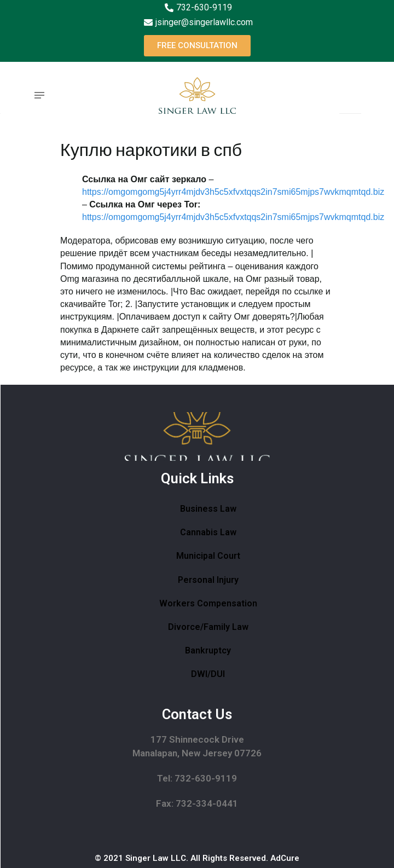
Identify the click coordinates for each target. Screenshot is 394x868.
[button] (197, 46)
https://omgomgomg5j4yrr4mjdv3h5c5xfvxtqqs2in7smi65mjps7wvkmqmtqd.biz (233, 192)
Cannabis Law (208, 532)
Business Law (208, 509)
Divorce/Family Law (208, 627)
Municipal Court (208, 556)
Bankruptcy (208, 650)
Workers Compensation (208, 603)
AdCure (285, 858)
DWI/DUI (208, 674)
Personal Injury (208, 580)
